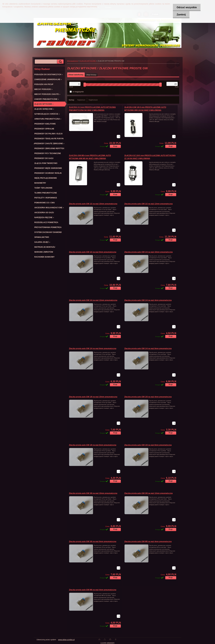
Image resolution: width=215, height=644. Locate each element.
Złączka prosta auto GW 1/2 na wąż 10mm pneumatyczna (93, 204)
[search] (60, 62)
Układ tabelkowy (76, 75)
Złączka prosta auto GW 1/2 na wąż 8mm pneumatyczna (93, 252)
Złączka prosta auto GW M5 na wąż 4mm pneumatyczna (148, 542)
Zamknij (181, 15)
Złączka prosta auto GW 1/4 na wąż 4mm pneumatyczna (148, 300)
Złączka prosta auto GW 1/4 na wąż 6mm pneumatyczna (93, 349)
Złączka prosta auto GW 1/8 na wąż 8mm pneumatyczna (148, 445)
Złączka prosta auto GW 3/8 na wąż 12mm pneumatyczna (148, 493)
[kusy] (118, 137)
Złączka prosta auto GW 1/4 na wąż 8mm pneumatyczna (148, 349)
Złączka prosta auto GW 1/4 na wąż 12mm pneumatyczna (93, 300)
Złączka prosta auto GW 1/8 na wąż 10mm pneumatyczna (93, 397)
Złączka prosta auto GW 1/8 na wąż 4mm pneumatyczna (148, 397)
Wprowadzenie (73, 61)
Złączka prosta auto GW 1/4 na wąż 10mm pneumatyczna (148, 252)
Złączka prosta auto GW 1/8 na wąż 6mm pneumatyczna (93, 445)
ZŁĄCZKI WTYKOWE (88, 61)
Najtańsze (81, 100)
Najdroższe (93, 100)
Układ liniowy (91, 75)
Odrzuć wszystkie (187, 7)
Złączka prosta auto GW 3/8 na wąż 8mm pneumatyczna (93, 542)
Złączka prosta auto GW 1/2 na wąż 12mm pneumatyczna (148, 204)
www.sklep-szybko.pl (66, 640)
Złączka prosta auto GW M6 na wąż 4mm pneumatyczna (93, 590)
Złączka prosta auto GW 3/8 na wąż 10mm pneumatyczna (93, 493)
